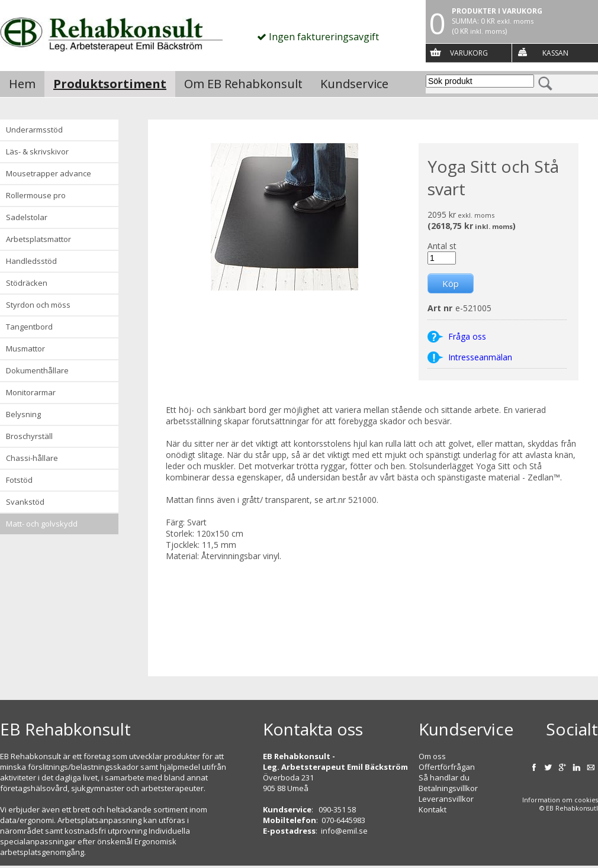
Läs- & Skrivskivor (37, 151)
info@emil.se (344, 831)
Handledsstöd (31, 261)
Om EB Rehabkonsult (243, 84)
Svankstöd (25, 502)
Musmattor (25, 349)
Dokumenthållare (37, 370)
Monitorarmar (31, 392)
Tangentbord (29, 327)
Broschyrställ (29, 436)
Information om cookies (560, 800)
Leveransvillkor (446, 799)
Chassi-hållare (32, 458)
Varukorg (469, 53)
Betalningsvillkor (448, 788)
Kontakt (433, 809)
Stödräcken (27, 283)
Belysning (23, 414)
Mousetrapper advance (49, 173)
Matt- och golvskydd (42, 524)
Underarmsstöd (34, 130)
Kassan (555, 53)
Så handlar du (444, 777)
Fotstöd (19, 480)
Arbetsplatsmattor (38, 239)
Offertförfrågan (447, 767)
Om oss (432, 756)
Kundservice (354, 84)
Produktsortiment (110, 84)
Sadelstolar (27, 217)
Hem (22, 84)
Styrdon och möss (38, 305)
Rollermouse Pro (36, 195)
